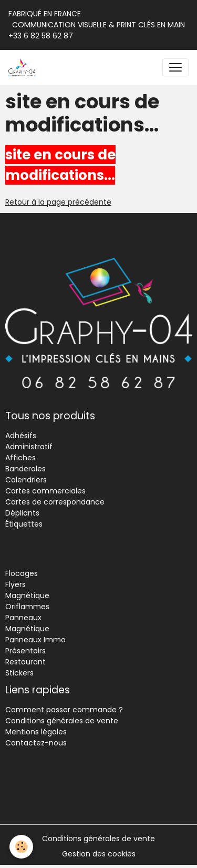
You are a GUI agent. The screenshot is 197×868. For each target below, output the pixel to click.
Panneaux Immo (35, 640)
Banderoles (25, 469)
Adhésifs (21, 436)
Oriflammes (27, 607)
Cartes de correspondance (55, 502)
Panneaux (23, 618)
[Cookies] (21, 847)
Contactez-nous (36, 743)
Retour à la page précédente (58, 202)
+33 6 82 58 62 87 (41, 36)
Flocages (22, 573)
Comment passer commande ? (64, 710)
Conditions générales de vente (62, 721)
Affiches (20, 458)
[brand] (24, 67)
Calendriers (26, 480)
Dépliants (22, 513)
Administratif (29, 447)
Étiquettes (24, 524)
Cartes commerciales (45, 491)
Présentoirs (25, 651)
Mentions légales (36, 732)
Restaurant (25, 662)
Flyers (15, 584)
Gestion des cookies (99, 854)
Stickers (19, 673)
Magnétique (27, 596)
